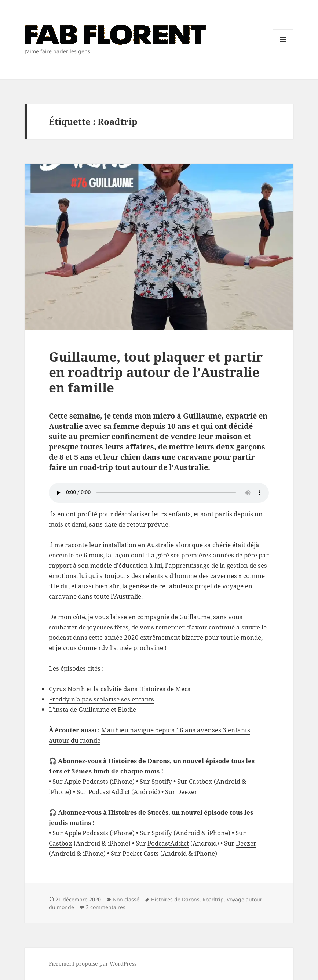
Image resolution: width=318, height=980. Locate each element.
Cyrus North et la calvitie (85, 689)
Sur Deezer (181, 792)
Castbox (61, 843)
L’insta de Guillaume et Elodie (92, 709)
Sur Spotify (156, 781)
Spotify (162, 833)
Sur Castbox (195, 781)
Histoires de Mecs (165, 689)
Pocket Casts (141, 853)
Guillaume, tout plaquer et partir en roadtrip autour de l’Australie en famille (156, 372)
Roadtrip (213, 899)
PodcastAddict (168, 843)
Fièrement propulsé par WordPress (93, 964)
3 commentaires (106, 907)
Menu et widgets (283, 50)
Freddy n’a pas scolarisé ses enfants (101, 699)
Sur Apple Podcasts (80, 781)
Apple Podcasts (86, 833)
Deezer (246, 843)
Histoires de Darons (175, 899)
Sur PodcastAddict (103, 792)
